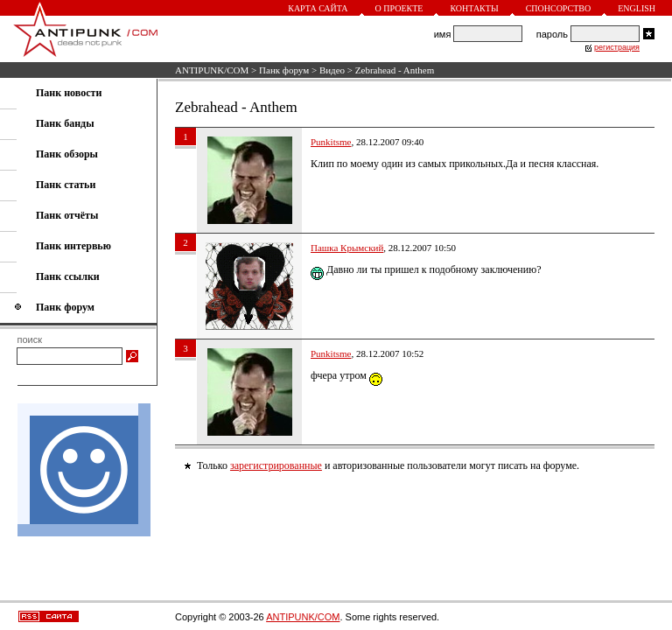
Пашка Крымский (347, 248)
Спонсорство (559, 8)
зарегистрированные (276, 465)
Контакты (474, 8)
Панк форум (284, 70)
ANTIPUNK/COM (212, 70)
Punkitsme (331, 142)
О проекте (399, 8)
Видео (332, 70)
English (637, 8)
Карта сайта (318, 8)
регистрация (617, 47)
